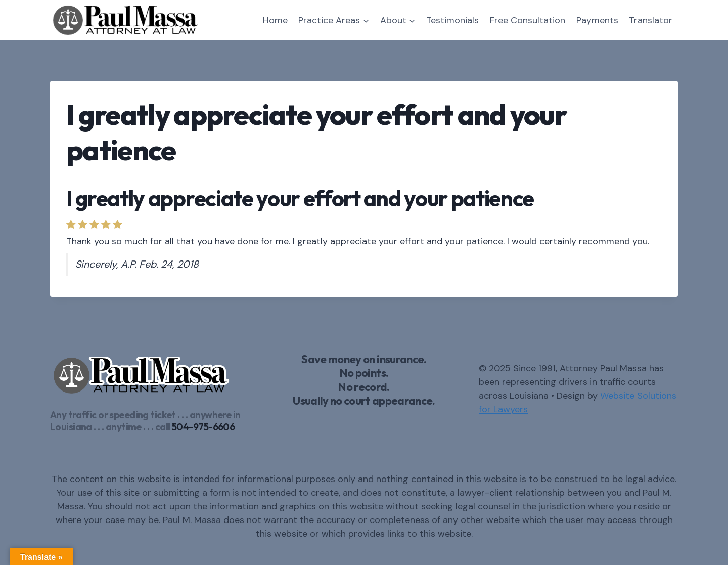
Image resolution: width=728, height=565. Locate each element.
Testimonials (452, 20)
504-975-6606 (203, 427)
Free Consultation (528, 20)
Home (275, 20)
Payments (597, 20)
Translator (651, 20)
